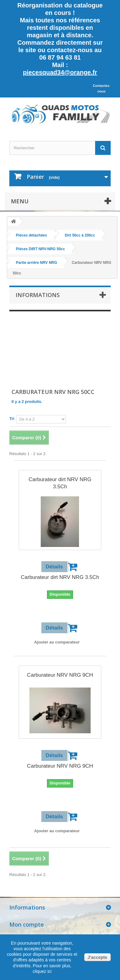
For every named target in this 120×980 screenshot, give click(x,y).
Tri (12, 419)
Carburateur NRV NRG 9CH (60, 675)
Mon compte (27, 924)
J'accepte (97, 957)
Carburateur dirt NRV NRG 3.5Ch (60, 483)
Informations (38, 295)
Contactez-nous (101, 88)
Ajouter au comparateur (57, 642)
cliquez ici (42, 971)
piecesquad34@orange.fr (60, 72)
